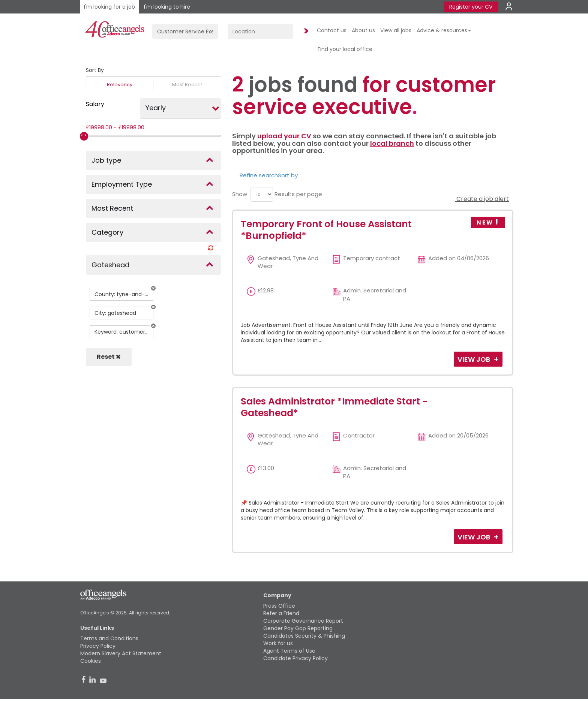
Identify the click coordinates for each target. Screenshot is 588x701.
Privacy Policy (98, 646)
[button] (153, 288)
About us (363, 30)
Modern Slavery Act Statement (121, 653)
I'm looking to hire (167, 7)
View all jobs (396, 30)
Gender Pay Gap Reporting (298, 628)
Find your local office (345, 49)
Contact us (332, 30)
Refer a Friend (281, 613)
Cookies (91, 661)
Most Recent (187, 85)
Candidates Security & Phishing (304, 636)
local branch (392, 143)
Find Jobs (305, 31)
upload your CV (284, 136)
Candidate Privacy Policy (295, 658)
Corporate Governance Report (303, 621)
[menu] (262, 194)
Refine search (259, 175)
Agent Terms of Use (289, 651)
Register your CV (471, 7)
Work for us (278, 643)
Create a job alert (482, 199)
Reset (109, 357)
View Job (475, 359)
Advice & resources (444, 30)
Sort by (288, 175)
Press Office (279, 606)
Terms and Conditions (109, 638)
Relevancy (120, 85)
